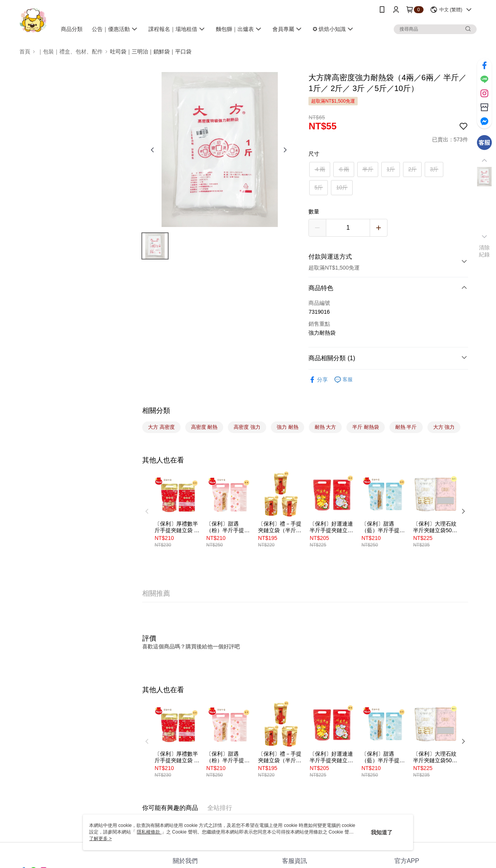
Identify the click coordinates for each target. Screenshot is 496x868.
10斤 (342, 187)
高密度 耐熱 (204, 427)
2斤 (413, 169)
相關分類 (156, 411)
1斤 (391, 169)
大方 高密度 (161, 427)
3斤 (434, 169)
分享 (318, 380)
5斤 (319, 187)
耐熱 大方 (325, 427)
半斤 (368, 169)
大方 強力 (444, 427)
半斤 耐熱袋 (366, 427)
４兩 (320, 169)
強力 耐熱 (288, 427)
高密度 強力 (247, 427)
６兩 (344, 169)
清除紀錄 (485, 251)
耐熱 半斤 (406, 427)
